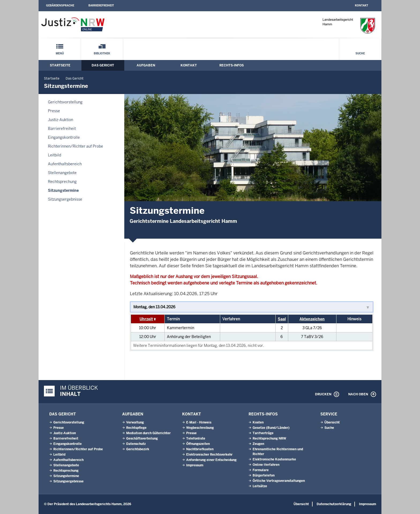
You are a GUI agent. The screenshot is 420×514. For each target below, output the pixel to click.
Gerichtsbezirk (138, 449)
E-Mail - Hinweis (199, 422)
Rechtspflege (136, 428)
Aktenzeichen (312, 319)
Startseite (60, 65)
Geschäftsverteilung (142, 438)
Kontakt (361, 5)
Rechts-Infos (232, 65)
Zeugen (258, 444)
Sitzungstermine (63, 190)
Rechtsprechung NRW (269, 438)
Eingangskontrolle (64, 137)
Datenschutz (136, 444)
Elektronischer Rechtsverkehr (209, 455)
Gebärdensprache (60, 5)
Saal (282, 319)
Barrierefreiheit (101, 5)
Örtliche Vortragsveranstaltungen (279, 481)
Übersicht (332, 422)
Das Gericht (103, 65)
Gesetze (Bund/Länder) (271, 428)
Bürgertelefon (264, 475)
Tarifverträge (263, 433)
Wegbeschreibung (200, 428)
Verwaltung (135, 422)
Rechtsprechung (62, 182)
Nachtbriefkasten (200, 449)
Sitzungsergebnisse (65, 199)
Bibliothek (102, 53)
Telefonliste (196, 438)
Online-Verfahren (266, 465)
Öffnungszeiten (198, 444)
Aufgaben (146, 65)
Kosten (258, 422)
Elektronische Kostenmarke (274, 459)
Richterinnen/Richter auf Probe (76, 146)
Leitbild (55, 155)
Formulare (261, 470)
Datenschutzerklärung (334, 504)
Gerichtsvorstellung (65, 102)
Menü (60, 53)
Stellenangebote (62, 173)
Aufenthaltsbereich (65, 164)
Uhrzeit (146, 319)
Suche (360, 53)
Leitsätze (260, 486)
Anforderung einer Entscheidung (211, 460)
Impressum (195, 465)
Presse (54, 111)
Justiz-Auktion (61, 120)
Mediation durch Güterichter (148, 433)
